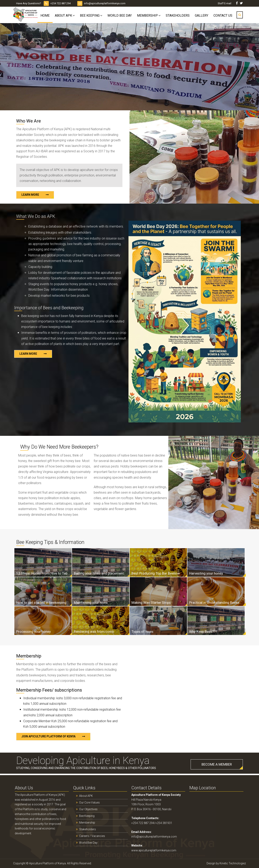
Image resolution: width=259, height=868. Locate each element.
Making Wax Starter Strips (151, 603)
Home (45, 16)
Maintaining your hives (91, 603)
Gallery (202, 16)
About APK (63, 16)
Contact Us (223, 16)
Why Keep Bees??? (203, 632)
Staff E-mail (225, 3)
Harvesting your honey (206, 573)
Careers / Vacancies (92, 836)
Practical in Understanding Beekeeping (216, 603)
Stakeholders (178, 16)
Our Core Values (89, 802)
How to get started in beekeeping (41, 603)
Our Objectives (88, 809)
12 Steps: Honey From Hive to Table (43, 573)
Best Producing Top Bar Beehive (156, 573)
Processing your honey (33, 632)
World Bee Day (120, 16)
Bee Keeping (90, 16)
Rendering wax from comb (94, 632)
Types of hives (142, 632)
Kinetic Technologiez (233, 863)
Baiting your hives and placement (99, 573)
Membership (147, 16)
